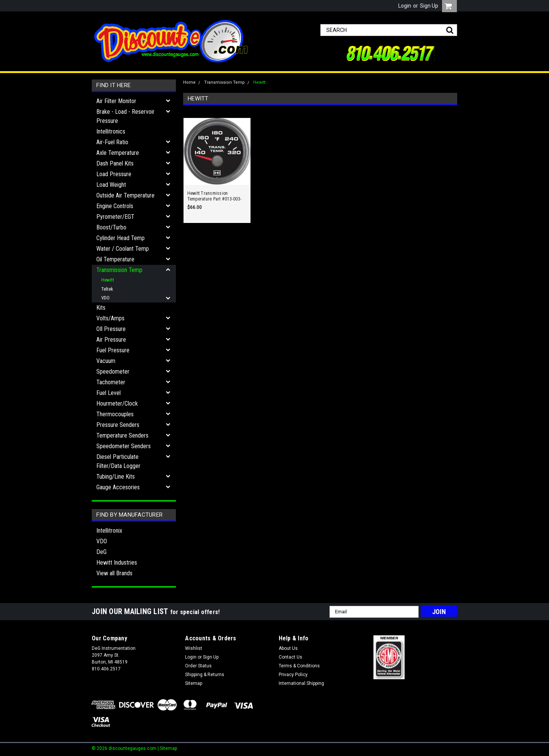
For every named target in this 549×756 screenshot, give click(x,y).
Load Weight (111, 185)
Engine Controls (115, 206)
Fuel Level (109, 393)
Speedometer (113, 372)
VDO (105, 298)
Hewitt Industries (117, 563)
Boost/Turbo (111, 227)
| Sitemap (167, 748)
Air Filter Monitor (116, 101)
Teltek (107, 289)
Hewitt (108, 280)
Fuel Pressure (113, 350)
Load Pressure (114, 174)
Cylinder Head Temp (120, 238)
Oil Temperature (115, 259)
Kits (101, 308)
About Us (288, 648)
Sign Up (429, 6)
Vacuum (106, 361)
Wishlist (194, 648)
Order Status (198, 666)
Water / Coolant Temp (123, 249)
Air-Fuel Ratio (112, 142)
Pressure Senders (118, 425)
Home (189, 82)
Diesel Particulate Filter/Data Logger (118, 461)
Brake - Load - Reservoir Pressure (125, 116)
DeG (101, 552)
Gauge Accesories (118, 487)
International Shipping (301, 683)
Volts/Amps (110, 318)
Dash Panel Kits (115, 163)
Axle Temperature (118, 153)
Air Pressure (111, 340)
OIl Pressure (111, 329)
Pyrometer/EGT (115, 217)
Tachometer (111, 382)
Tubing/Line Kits (116, 477)
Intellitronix (109, 531)
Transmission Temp (119, 270)
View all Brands (114, 573)
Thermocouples (115, 414)
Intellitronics (111, 131)
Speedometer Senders (124, 446)
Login (405, 6)
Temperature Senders (122, 435)
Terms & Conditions (299, 666)
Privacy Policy (293, 675)
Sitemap (194, 683)
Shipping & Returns (205, 675)
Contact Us (290, 657)
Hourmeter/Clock (117, 403)
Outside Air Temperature (125, 195)
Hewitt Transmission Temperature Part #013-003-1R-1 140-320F (215, 196)
